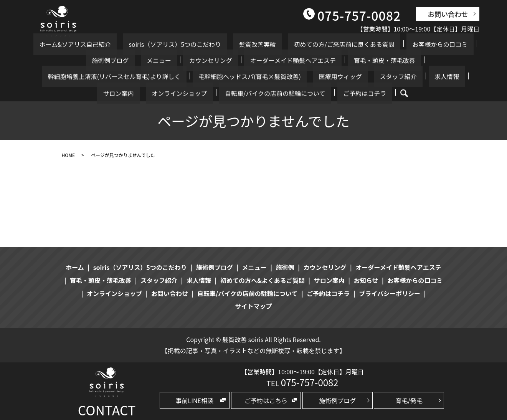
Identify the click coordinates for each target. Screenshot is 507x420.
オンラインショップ (334, 76)
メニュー (80, 60)
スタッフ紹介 (215, 76)
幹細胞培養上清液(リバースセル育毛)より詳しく (373, 60)
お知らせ (366, 280)
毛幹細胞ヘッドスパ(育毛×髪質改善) (90, 76)
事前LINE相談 (195, 400)
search (278, 93)
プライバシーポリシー (390, 293)
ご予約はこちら (266, 400)
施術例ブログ (447, 44)
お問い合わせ (448, 14)
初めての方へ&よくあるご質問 (263, 280)
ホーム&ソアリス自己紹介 (77, 44)
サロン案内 (285, 76)
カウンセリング (120, 60)
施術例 (285, 267)
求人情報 (251, 76)
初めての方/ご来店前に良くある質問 (311, 44)
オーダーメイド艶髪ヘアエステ (190, 60)
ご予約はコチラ (244, 93)
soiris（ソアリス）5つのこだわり (165, 44)
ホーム (75, 267)
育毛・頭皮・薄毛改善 (270, 60)
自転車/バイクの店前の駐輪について (418, 76)
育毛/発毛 (409, 400)
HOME (68, 155)
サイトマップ (253, 306)
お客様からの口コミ (395, 44)
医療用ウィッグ (168, 76)
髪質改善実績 (236, 44)
